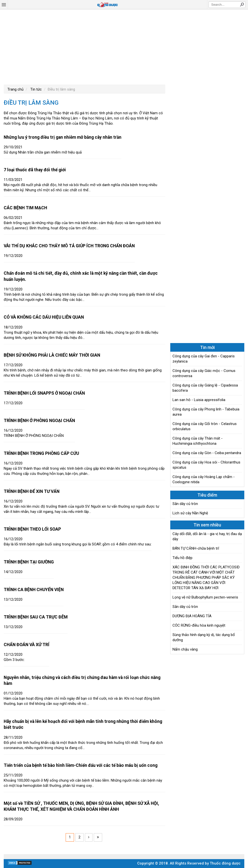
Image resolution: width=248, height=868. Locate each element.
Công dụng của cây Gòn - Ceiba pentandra (207, 453)
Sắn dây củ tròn (185, 504)
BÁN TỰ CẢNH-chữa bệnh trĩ (196, 548)
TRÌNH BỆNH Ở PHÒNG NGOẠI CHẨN (39, 421)
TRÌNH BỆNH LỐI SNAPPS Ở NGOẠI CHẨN (44, 393)
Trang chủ (15, 89)
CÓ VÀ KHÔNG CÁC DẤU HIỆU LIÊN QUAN (44, 317)
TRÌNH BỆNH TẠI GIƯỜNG (29, 562)
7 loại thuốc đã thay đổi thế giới (35, 170)
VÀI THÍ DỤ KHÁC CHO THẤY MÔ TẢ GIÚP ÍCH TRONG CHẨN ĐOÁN (69, 246)
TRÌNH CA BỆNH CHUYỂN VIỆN (34, 590)
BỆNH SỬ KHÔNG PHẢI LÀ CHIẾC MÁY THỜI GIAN (52, 355)
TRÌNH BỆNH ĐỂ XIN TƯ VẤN (32, 491)
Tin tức (36, 89)
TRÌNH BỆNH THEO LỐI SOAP (32, 529)
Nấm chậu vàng (185, 649)
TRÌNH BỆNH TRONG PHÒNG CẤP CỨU (41, 453)
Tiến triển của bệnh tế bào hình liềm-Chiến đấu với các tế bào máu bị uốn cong (81, 765)
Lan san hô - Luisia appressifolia (199, 400)
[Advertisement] (124, 46)
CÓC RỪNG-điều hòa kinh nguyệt (199, 625)
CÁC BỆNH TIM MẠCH (25, 208)
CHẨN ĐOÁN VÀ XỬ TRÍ (27, 645)
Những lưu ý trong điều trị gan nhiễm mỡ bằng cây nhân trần (63, 137)
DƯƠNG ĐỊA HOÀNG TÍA (192, 616)
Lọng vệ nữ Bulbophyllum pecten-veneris (205, 597)
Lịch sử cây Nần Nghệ (190, 513)
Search (242, 4)
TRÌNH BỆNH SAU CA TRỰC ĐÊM (36, 617)
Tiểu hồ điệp (182, 558)
